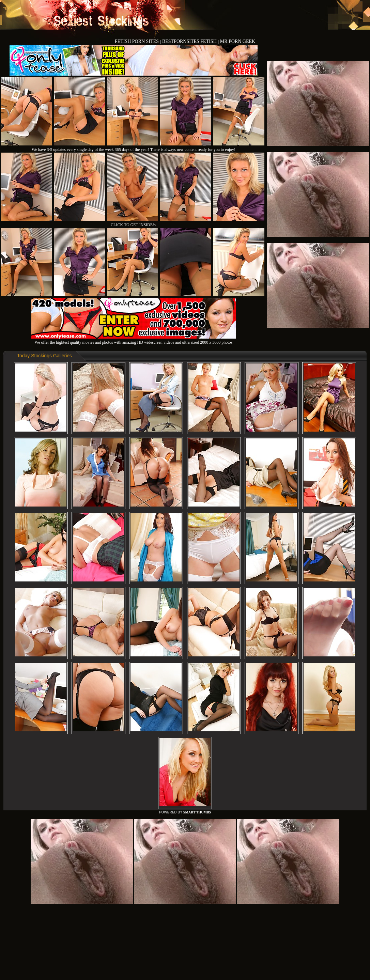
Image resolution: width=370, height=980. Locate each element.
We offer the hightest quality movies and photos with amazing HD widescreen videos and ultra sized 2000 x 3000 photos (134, 340)
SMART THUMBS (197, 812)
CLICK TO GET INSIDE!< (134, 225)
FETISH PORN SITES (137, 41)
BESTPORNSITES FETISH (190, 41)
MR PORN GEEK (238, 41)
